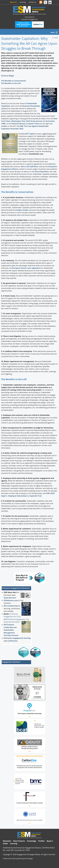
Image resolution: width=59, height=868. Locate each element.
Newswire (7, 841)
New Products (19, 841)
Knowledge (32, 841)
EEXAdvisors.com (11, 600)
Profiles (42, 841)
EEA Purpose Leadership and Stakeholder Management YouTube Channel (11, 630)
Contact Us (32, 2)
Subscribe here (10, 598)
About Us (13, 2)
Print (56, 38)
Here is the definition (30, 167)
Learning (23, 2)
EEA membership (11, 606)
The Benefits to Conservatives (14, 81)
